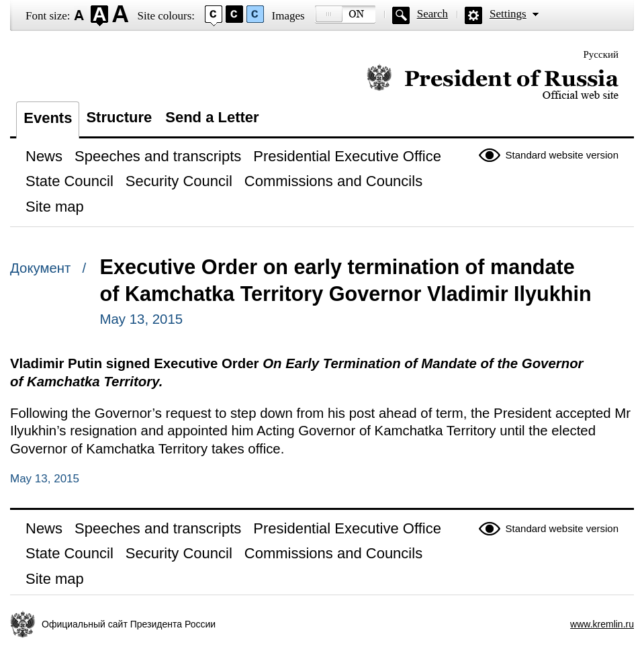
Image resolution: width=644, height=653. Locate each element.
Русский (601, 54)
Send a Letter (212, 117)
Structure (119, 117)
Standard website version (562, 155)
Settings (508, 14)
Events (48, 118)
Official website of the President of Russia (493, 82)
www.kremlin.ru (602, 624)
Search (432, 14)
